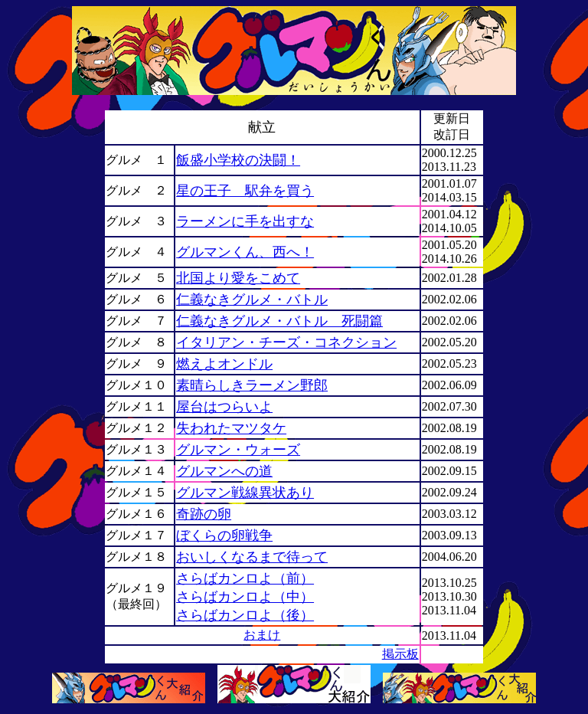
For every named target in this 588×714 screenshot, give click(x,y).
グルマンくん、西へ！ (245, 252)
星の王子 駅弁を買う (245, 191)
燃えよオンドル (224, 364)
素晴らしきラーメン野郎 (252, 385)
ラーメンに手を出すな (245, 221)
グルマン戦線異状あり (245, 493)
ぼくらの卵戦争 (224, 535)
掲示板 (400, 654)
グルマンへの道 (224, 471)
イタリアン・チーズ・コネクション (286, 342)
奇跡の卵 (204, 514)
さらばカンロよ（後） (245, 615)
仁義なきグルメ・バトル (252, 300)
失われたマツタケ (231, 428)
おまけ (262, 635)
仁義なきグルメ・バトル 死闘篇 (279, 321)
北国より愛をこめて (238, 278)
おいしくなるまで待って (252, 557)
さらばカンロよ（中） (245, 597)
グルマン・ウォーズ (238, 450)
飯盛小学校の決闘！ (238, 160)
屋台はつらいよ (224, 407)
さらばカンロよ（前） (245, 578)
